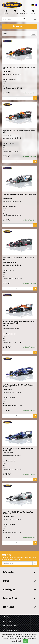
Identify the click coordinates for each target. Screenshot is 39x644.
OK (25, 641)
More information (17, 641)
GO (35, 563)
